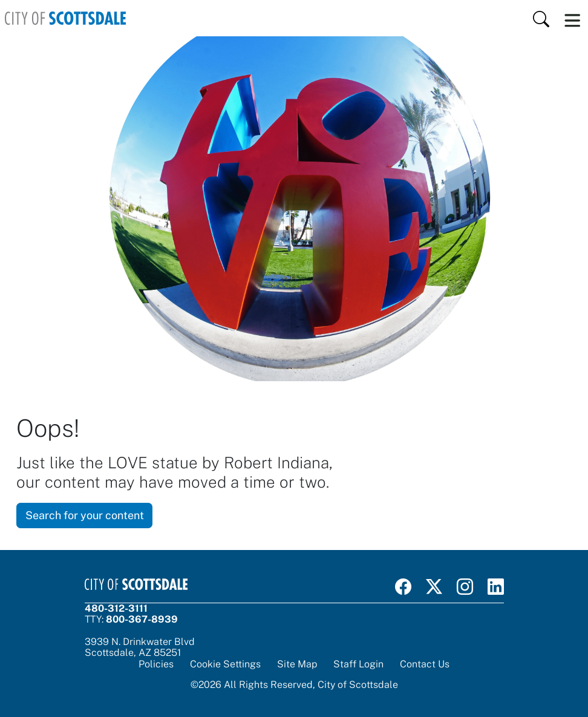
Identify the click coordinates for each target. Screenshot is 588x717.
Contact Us (425, 664)
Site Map (297, 664)
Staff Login (358, 664)
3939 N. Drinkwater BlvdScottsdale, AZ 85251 (140, 647)
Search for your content (85, 515)
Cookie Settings (225, 664)
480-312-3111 (116, 608)
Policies (156, 664)
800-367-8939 (142, 619)
